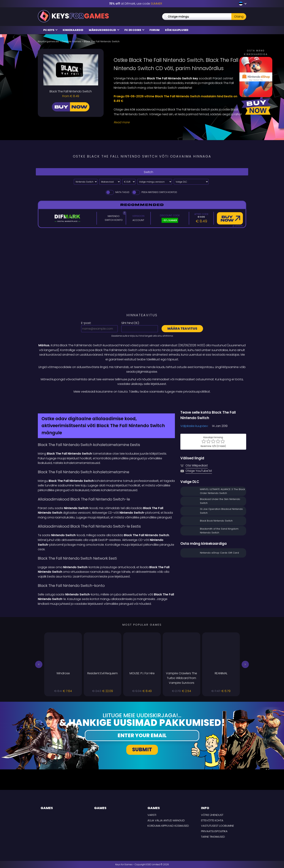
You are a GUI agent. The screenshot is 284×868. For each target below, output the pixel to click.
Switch (142, 172)
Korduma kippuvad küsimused (168, 826)
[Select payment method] (110, 182)
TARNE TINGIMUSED (213, 837)
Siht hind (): (130, 323)
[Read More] (178, 122)
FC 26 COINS (134, 30)
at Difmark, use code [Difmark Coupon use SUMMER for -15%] (136, 4)
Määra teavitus (182, 328)
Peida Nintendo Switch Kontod (154, 192)
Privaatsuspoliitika (214, 831)
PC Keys (50, 30)
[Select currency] (129, 182)
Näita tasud (117, 192)
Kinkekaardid (73, 30)
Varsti (152, 815)
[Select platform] (86, 182)
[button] (39, 664)
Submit (142, 750)
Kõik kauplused (177, 30)
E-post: (86, 323)
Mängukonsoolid (104, 30)
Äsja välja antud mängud (166, 820)
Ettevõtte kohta (212, 820)
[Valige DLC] (191, 182)
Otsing (239, 17)
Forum (155, 30)
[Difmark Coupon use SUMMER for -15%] (142, 402)
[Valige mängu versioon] (155, 182)
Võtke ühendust (212, 815)
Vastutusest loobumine (217, 826)
